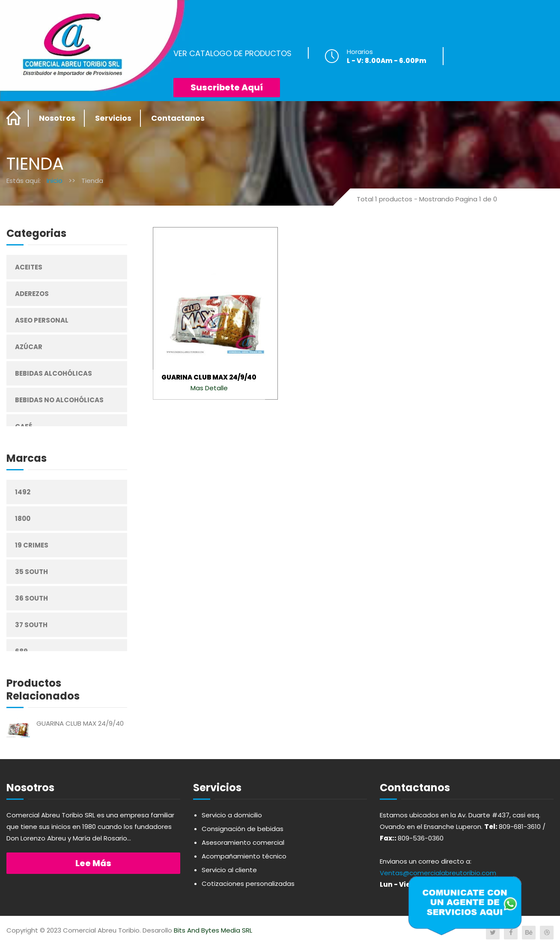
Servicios (113, 118)
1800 (23, 519)
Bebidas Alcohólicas (54, 373)
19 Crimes (32, 545)
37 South (31, 625)
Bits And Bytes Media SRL (213, 930)
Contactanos (178, 118)
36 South (31, 598)
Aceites (29, 267)
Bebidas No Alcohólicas (59, 400)
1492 (23, 492)
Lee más (93, 863)
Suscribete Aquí (227, 87)
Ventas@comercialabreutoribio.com (438, 873)
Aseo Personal (42, 320)
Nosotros (57, 118)
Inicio (55, 181)
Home (14, 118)
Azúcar (29, 347)
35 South (31, 572)
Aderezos (32, 294)
